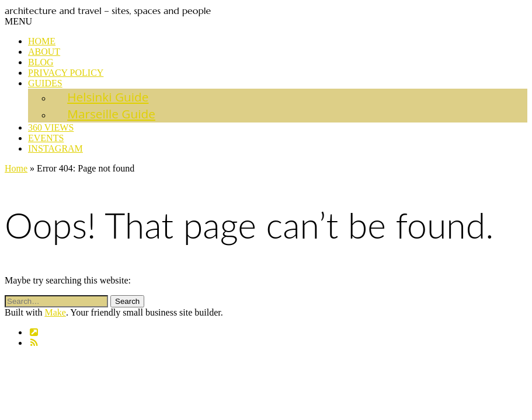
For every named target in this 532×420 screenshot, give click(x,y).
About (44, 52)
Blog (41, 62)
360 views (51, 127)
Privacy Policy (66, 73)
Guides (45, 83)
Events (46, 138)
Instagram (55, 148)
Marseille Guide (111, 114)
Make (55, 312)
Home (42, 41)
